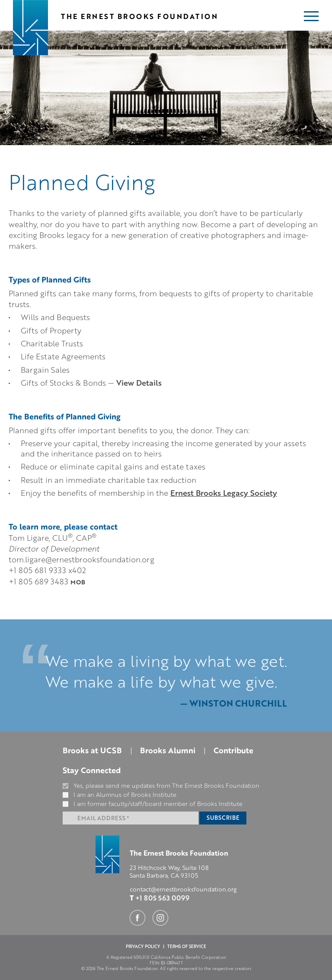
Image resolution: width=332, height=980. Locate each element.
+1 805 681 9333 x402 (47, 570)
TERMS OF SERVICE (187, 946)
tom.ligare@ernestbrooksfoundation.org (81, 559)
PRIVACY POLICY (143, 946)
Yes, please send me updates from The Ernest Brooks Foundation (161, 786)
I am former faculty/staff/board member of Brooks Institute (153, 804)
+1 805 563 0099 (162, 898)
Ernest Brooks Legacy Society (224, 493)
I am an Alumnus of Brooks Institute (120, 795)
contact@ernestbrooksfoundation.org (183, 889)
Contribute (233, 750)
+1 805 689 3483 (48, 581)
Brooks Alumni (168, 750)
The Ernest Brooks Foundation (139, 16)
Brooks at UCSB (92, 750)
